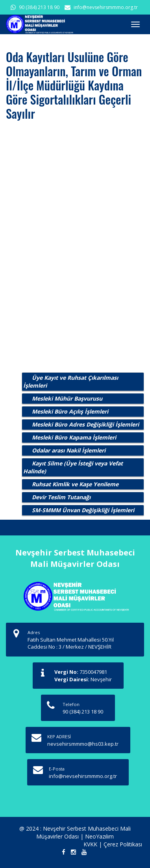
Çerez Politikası (123, 844)
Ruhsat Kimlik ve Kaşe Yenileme (75, 484)
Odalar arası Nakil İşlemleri (69, 450)
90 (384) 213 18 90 (39, 7)
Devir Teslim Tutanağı (61, 497)
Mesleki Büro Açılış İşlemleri (70, 411)
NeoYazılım (99, 836)
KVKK (90, 844)
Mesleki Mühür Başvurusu (67, 398)
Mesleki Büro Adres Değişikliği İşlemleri (85, 424)
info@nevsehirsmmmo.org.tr (106, 7)
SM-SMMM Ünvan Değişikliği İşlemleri (83, 510)
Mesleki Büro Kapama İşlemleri (74, 437)
